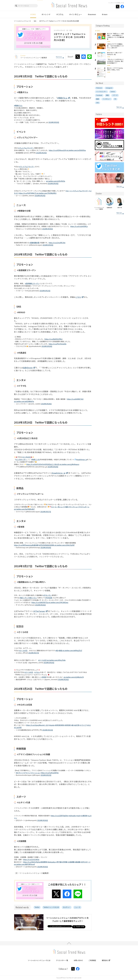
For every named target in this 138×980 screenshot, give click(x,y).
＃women (92, 14)
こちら (78, 297)
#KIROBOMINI (59, 725)
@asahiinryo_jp (81, 459)
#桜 (57, 650)
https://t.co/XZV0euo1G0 (57, 150)
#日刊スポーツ (85, 862)
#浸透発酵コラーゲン (32, 283)
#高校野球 (44, 862)
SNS (109, 41)
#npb (78, 816)
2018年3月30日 (53, 183)
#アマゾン (27, 773)
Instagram (109, 88)
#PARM (44, 677)
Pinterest (99, 88)
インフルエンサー (101, 92)
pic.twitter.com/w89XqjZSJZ (72, 650)
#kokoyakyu (52, 862)
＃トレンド (46, 14)
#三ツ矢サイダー (21, 459)
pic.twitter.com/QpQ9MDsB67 (24, 509)
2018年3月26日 (40, 605)
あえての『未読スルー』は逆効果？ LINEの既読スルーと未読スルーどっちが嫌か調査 (115, 36)
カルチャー (67, 907)
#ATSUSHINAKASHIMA (46, 545)
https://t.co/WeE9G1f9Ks (53, 339)
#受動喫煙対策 (34, 243)
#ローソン (69, 191)
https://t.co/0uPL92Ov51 (35, 464)
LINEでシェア (89, 57)
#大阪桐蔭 (71, 862)
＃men (105, 14)
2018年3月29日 (54, 122)
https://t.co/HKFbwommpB (24, 545)
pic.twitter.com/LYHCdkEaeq (58, 602)
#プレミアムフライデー (26, 148)
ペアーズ (115, 95)
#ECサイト (19, 773)
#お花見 (77, 725)
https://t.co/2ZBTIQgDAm (60, 816)
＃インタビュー (76, 14)
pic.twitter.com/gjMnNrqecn (69, 464)
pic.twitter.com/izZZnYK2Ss (56, 181)
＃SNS (33, 14)
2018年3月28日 (47, 346)
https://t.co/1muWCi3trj (57, 243)
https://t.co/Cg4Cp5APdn (50, 773)
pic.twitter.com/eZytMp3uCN (74, 677)
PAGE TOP (69, 943)
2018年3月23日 (45, 291)
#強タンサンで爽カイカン (28, 598)
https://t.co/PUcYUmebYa (57, 344)
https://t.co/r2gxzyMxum (35, 725)
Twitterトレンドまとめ (51, 907)
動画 (98, 99)
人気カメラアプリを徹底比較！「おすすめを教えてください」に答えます (115, 46)
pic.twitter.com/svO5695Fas (76, 150)
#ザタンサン (47, 595)
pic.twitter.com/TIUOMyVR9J (47, 193)
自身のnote (28, 368)
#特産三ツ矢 (36, 459)
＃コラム (60, 14)
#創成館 (78, 862)
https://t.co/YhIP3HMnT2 (28, 193)
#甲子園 (59, 862)
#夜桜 (60, 650)
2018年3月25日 (46, 775)
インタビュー (107, 99)
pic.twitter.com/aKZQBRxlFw (24, 401)
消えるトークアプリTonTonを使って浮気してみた (115, 69)
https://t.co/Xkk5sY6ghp (32, 862)
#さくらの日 (23, 650)
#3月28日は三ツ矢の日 (51, 464)
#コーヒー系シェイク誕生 (60, 507)
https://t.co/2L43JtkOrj (31, 859)
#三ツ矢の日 (27, 457)
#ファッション (36, 773)
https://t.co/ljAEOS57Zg (40, 602)
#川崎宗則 (84, 816)
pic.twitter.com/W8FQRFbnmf (24, 864)
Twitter (37, 907)
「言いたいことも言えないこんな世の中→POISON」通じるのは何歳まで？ (115, 61)
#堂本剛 (36, 545)
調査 (107, 95)
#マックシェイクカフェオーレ (79, 507)
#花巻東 (65, 862)
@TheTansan (39, 611)
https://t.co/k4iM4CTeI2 (75, 399)
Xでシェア (78, 57)
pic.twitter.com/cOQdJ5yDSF (65, 545)
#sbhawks (72, 816)
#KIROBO (68, 725)
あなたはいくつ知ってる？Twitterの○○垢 (115, 54)
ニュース (77, 907)
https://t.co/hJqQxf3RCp (79, 226)
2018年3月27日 (46, 512)
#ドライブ (83, 725)
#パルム (37, 672)
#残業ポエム (62, 98)
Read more (59, 57)
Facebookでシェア (84, 57)
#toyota (52, 725)
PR (115, 99)
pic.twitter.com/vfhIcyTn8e (56, 660)
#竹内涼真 (49, 598)
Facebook (99, 95)
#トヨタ (46, 725)
